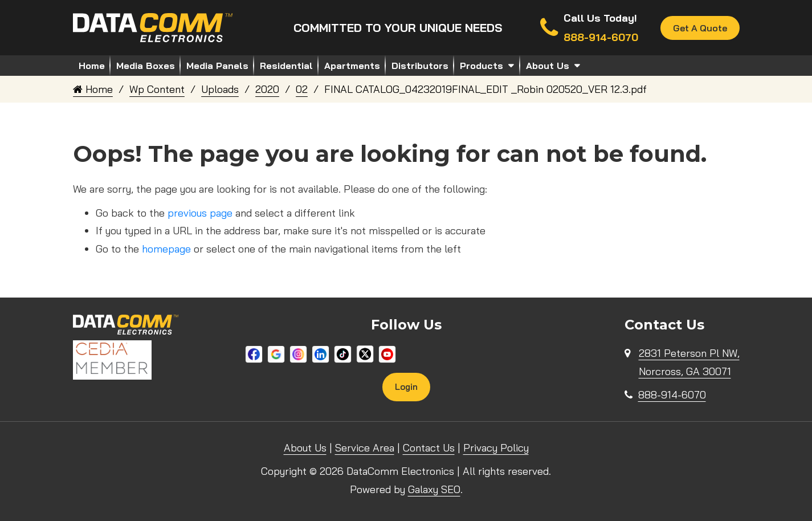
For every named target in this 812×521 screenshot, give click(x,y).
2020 (267, 89)
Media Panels (217, 66)
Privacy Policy (496, 448)
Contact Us (429, 448)
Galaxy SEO (434, 489)
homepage (166, 249)
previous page (200, 213)
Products (482, 66)
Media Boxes (146, 66)
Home (92, 66)
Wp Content (157, 89)
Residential (286, 66)
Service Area (365, 448)
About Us (548, 66)
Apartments (352, 66)
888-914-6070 (672, 395)
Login (406, 387)
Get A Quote (700, 28)
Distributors (420, 66)
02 (302, 89)
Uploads (220, 89)
